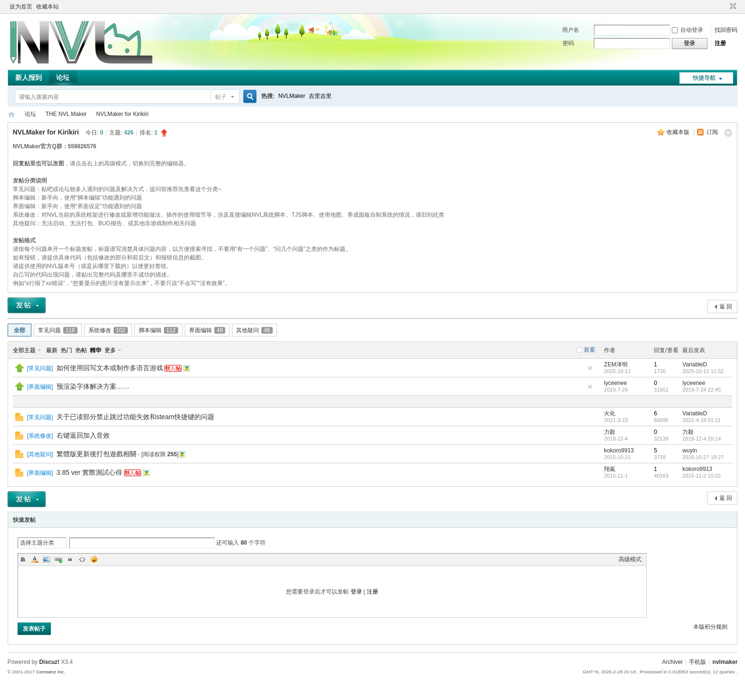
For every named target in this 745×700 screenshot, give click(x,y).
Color (35, 559)
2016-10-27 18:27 (703, 457)
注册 (720, 43)
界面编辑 (207, 330)
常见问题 (58, 330)
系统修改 (108, 330)
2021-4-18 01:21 (702, 420)
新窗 (590, 350)
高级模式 (630, 559)
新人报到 (29, 77)
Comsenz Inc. (51, 672)
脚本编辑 (158, 330)
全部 (19, 330)
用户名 (571, 30)
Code (82, 559)
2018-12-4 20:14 (702, 439)
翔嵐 (610, 469)
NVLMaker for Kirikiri (123, 114)
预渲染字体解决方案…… (93, 386)
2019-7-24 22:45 (702, 390)
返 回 (726, 307)
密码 (568, 43)
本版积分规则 (710, 627)
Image (47, 559)
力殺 (610, 432)
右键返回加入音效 (83, 435)
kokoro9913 (619, 451)
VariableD (695, 364)
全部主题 (24, 350)
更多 (110, 350)
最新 (52, 350)
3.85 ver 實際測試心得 (89, 472)
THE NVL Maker (11, 114)
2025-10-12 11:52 (703, 371)
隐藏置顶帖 (590, 368)
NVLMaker (292, 96)
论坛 (63, 77)
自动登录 (688, 30)
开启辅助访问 (724, 7)
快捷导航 (704, 78)
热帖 (81, 350)
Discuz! (49, 662)
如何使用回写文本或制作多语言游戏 (110, 368)
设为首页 (21, 7)
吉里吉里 (320, 96)
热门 (67, 350)
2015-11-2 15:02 (702, 476)
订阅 (712, 132)
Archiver (672, 662)
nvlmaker (725, 662)
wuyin (690, 451)
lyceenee (615, 383)
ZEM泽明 (616, 364)
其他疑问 (254, 330)
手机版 (697, 662)
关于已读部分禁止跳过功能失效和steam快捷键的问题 (135, 417)
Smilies (94, 559)
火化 (610, 413)
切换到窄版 (732, 7)
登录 (356, 592)
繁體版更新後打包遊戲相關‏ (96, 454)
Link (58, 559)
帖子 (221, 97)
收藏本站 (48, 7)
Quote (70, 559)
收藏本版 (679, 132)
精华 (96, 350)
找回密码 (726, 30)
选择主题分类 (37, 543)
